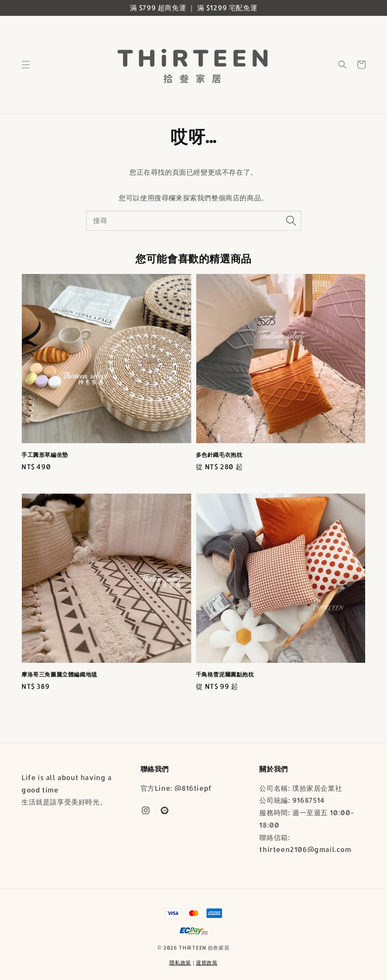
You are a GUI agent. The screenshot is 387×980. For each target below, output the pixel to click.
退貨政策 (207, 963)
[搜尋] (291, 220)
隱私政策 (180, 963)
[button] (26, 65)
